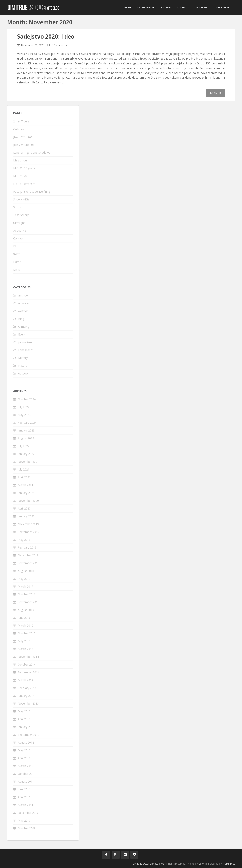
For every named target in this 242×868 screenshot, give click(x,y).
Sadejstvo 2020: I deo (46, 36)
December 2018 (28, 555)
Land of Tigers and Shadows (32, 153)
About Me (201, 8)
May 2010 (24, 820)
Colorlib (203, 864)
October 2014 (27, 664)
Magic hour (20, 160)
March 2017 (25, 586)
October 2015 (27, 633)
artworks (24, 303)
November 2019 (28, 524)
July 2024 (24, 407)
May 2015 (24, 641)
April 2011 (24, 797)
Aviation (23, 311)
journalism (25, 342)
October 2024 (27, 399)
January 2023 (26, 430)
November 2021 (28, 462)
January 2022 (26, 454)
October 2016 (27, 594)
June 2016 (24, 618)
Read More (215, 93)
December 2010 (28, 813)
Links (16, 270)
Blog (21, 319)
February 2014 (27, 688)
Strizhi (17, 207)
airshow (23, 295)
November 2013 (28, 703)
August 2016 (26, 610)
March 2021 (25, 485)
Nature (23, 366)
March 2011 (25, 805)
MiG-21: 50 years (24, 168)
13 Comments (59, 45)
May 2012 (24, 750)
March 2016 (25, 625)
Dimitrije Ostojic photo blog (148, 864)
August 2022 (26, 438)
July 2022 (24, 446)
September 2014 (28, 672)
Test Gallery (21, 215)
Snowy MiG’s (21, 199)
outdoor (23, 373)
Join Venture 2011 (25, 145)
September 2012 (28, 735)
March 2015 (25, 649)
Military (23, 358)
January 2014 (26, 696)
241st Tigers (21, 121)
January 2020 (26, 516)
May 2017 (24, 579)
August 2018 (26, 571)
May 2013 (24, 711)
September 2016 (28, 602)
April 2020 (24, 508)
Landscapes (26, 350)
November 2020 (28, 501)
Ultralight (19, 223)
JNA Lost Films (23, 137)
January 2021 (26, 493)
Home (128, 8)
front (16, 254)
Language (221, 8)
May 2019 (24, 540)
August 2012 (26, 742)
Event (22, 334)
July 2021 (24, 469)
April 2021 (24, 477)
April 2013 (24, 719)
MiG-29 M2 (20, 176)
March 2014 (25, 680)
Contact (183, 8)
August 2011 (26, 781)
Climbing (24, 327)
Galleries (166, 8)
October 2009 (27, 828)
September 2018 (28, 563)
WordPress (229, 864)
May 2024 (24, 415)
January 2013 (26, 727)
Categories (146, 8)
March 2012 (25, 766)
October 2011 (27, 774)
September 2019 (28, 532)
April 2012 (24, 758)
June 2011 (24, 789)
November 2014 (28, 657)
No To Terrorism (24, 184)
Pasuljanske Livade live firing (32, 192)
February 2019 (27, 547)
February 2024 (27, 423)
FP (15, 246)
